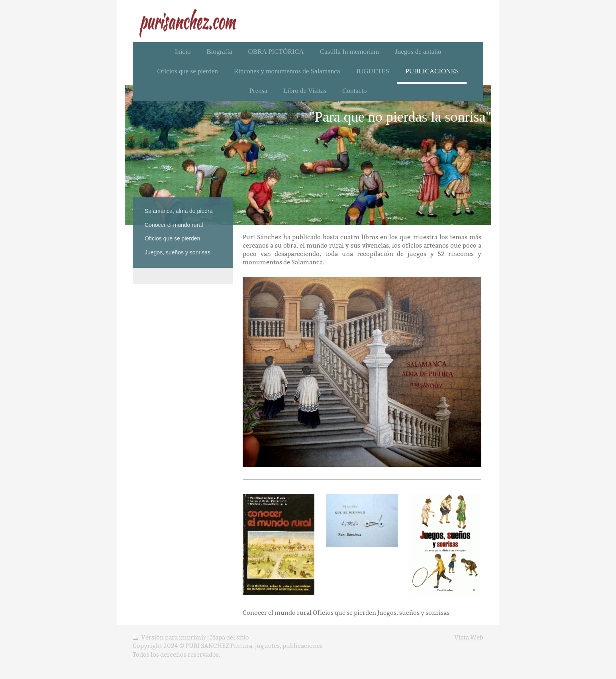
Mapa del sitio (230, 637)
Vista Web (469, 637)
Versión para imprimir (170, 637)
